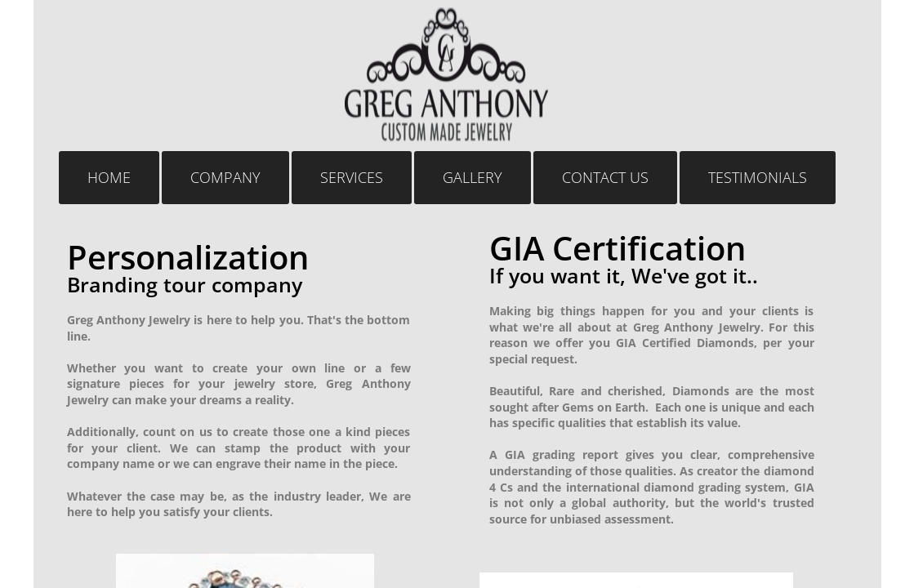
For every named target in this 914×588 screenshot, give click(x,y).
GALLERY (473, 177)
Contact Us (605, 177)
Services (352, 177)
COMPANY (225, 177)
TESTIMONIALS (758, 177)
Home (109, 177)
